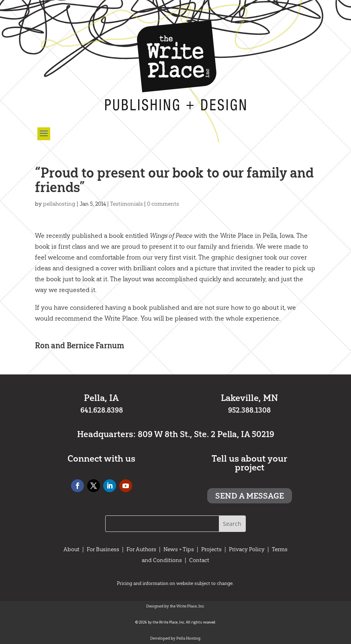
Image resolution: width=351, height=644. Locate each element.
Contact (199, 560)
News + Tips (179, 549)
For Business (103, 549)
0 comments (163, 204)
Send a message (250, 496)
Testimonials (127, 204)
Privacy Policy (247, 549)
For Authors (141, 549)
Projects (211, 549)
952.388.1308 (249, 410)
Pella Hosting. (189, 638)
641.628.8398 (102, 410)
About (71, 549)
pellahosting (59, 204)
